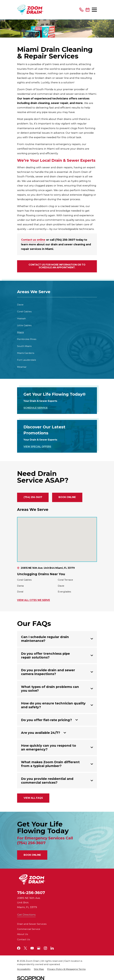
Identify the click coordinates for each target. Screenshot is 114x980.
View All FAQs (33, 798)
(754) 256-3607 (33, 497)
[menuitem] (57, 305)
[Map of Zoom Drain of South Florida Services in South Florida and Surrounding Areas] (57, 539)
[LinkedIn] (52, 948)
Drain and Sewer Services (32, 924)
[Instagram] (45, 948)
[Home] (30, 10)
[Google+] (39, 948)
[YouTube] (32, 948)
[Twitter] (25, 948)
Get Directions (26, 915)
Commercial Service (29, 929)
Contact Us (24, 939)
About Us (22, 934)
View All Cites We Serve (33, 600)
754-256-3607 (31, 893)
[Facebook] (19, 948)
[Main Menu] (94, 10)
